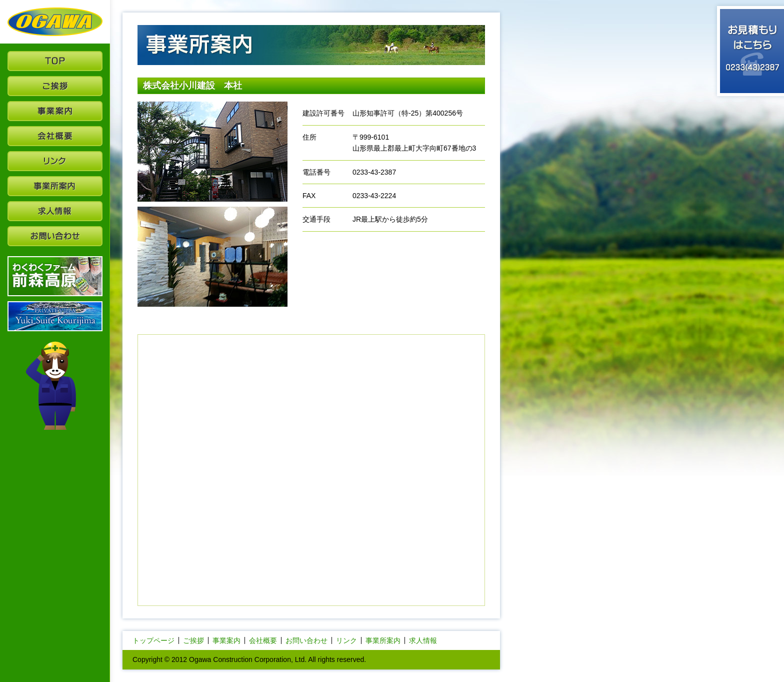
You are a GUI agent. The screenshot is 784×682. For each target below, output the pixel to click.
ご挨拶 (193, 640)
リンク (346, 640)
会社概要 (263, 640)
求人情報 (423, 640)
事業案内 (226, 640)
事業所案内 (383, 640)
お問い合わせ (306, 640)
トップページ (153, 640)
